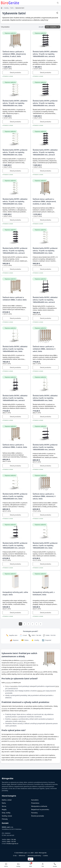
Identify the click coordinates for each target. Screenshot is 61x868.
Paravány (34, 813)
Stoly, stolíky (6, 813)
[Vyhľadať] (58, 3)
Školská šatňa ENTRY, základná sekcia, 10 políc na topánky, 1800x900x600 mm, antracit (45, 54)
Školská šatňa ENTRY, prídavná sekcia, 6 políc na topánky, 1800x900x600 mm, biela (15, 496)
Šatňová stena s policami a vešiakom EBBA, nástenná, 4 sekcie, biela (44, 496)
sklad (14, 749)
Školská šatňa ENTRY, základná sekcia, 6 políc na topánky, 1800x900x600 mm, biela (15, 349)
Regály (4, 809)
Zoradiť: (41, 27)
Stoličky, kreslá (7, 816)
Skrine (4, 806)
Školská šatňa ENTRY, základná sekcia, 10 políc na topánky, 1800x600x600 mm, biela (15, 201)
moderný (15, 719)
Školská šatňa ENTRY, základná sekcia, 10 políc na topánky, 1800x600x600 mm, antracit (45, 152)
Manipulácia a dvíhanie (39, 806)
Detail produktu (15, 72)
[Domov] (2, 8)
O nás (15, 856)
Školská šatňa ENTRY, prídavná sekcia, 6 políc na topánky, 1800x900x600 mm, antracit (45, 447)
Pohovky (5, 819)
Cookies (45, 856)
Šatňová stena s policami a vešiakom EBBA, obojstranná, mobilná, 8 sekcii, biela (14, 54)
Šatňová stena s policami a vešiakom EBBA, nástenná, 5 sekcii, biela (44, 349)
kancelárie (20, 663)
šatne (57, 686)
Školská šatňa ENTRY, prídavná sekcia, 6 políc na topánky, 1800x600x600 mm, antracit (15, 545)
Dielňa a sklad (7, 800)
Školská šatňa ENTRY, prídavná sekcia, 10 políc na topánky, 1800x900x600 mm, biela (15, 152)
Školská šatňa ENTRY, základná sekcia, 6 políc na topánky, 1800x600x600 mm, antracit (15, 398)
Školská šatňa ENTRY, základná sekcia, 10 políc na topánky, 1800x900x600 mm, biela (15, 103)
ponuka (40, 672)
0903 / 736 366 (11, 839)
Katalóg (6, 8)
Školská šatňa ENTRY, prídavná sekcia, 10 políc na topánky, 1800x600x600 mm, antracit (15, 251)
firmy (7, 686)
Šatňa (12, 8)
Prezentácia (35, 803)
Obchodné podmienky (34, 856)
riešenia (4, 672)
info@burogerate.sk (12, 844)
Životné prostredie (38, 816)
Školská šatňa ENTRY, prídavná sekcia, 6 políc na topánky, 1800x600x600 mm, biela (45, 545)
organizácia (23, 660)
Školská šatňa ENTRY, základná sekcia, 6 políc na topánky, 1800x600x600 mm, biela (45, 398)
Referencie (22, 856)
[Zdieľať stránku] (57, 13)
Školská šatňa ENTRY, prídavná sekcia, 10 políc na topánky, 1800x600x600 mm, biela (45, 251)
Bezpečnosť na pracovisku (40, 809)
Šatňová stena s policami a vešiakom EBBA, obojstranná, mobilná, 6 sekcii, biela (44, 201)
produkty (8, 682)
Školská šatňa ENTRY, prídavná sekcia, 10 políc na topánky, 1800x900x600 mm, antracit (45, 103)
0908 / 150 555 (11, 841)
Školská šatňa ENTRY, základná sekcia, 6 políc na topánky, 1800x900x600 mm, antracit (45, 300)
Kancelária (35, 800)
